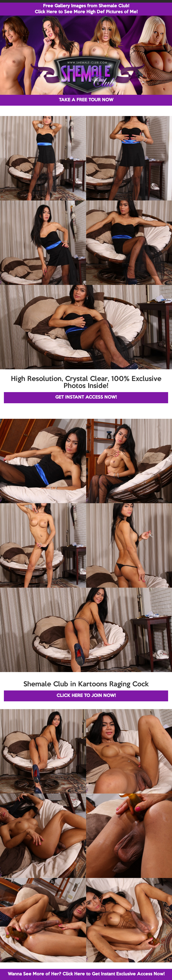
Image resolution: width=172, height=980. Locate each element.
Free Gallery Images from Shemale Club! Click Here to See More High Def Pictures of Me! (86, 9)
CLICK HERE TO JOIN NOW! (86, 696)
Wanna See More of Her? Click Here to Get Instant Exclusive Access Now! (86, 974)
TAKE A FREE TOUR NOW (86, 100)
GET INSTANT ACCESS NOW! (86, 397)
